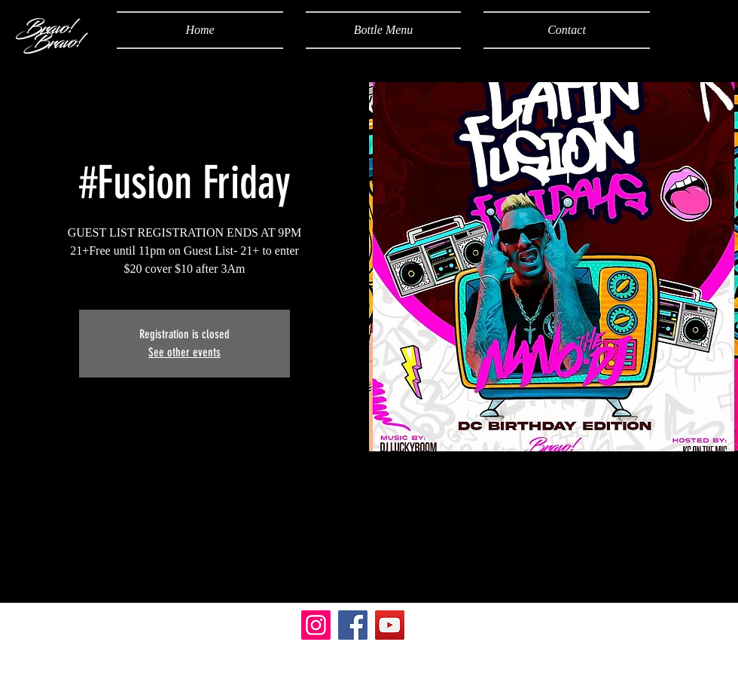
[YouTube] (390, 625)
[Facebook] (353, 625)
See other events (184, 352)
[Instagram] (316, 625)
